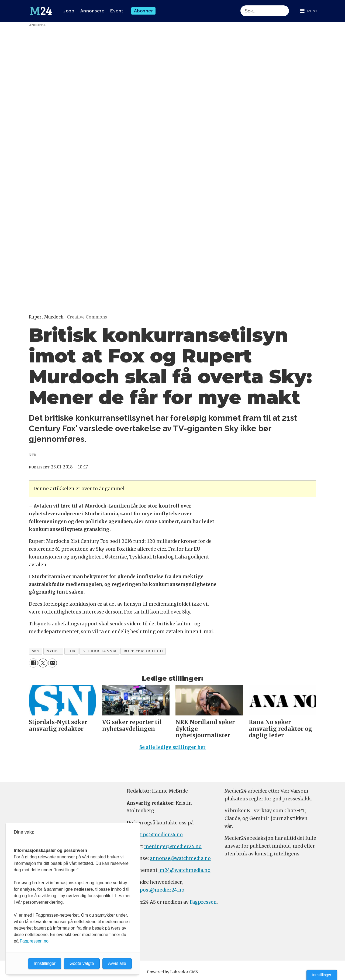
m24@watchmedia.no (184, 870)
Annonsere (92, 11)
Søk (240, 5)
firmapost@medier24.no (156, 890)
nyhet (53, 651)
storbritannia (100, 651)
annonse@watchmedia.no (180, 858)
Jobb (69, 11)
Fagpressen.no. (35, 941)
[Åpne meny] (309, 11)
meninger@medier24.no (173, 847)
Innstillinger (322, 975)
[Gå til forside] (41, 11)
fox (71, 651)
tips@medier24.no (161, 835)
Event (117, 11)
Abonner (144, 11)
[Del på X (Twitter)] (43, 663)
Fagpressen (203, 902)
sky (36, 651)
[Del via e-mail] (52, 663)
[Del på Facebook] (33, 663)
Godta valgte (82, 963)
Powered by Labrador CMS (172, 972)
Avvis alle (117, 963)
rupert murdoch (143, 651)
